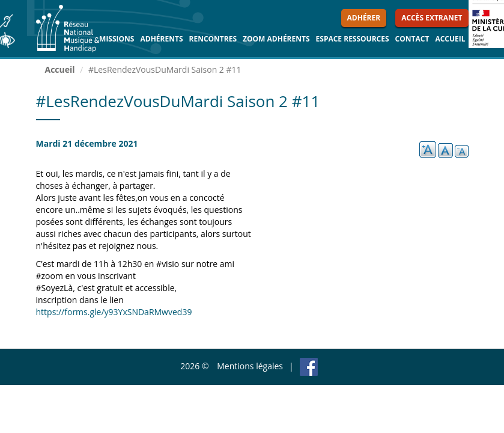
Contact (412, 39)
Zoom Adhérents (276, 39)
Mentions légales (250, 366)
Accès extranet (432, 18)
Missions (117, 39)
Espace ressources (353, 39)
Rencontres (213, 39)
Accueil (450, 39)
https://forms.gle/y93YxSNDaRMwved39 (114, 312)
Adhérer (364, 18)
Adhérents (161, 39)
